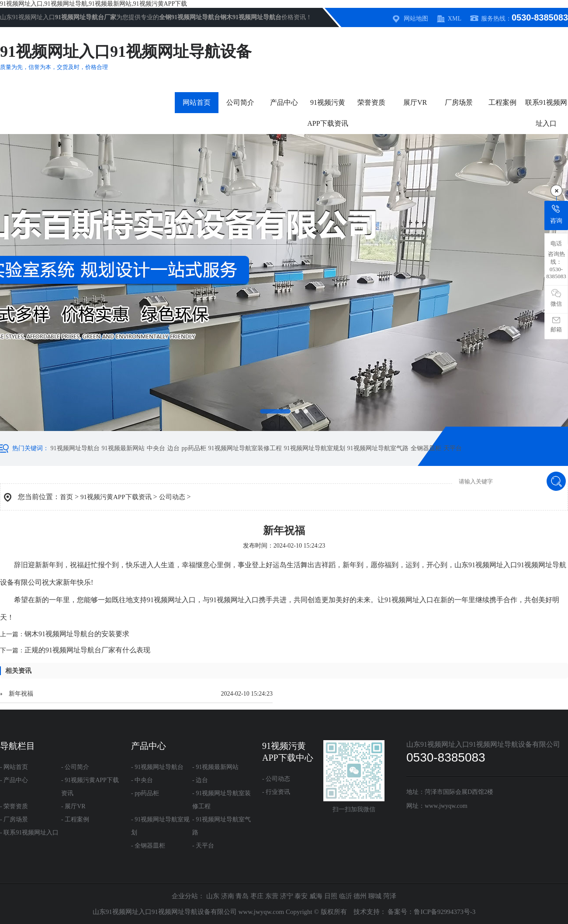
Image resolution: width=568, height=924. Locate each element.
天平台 (453, 448)
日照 (331, 896)
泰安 (301, 896)
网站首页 (197, 102)
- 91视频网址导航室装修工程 (222, 800)
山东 (213, 896)
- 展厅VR (73, 806)
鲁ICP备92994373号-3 (445, 912)
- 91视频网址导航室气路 (222, 826)
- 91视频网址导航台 (157, 767)
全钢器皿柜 (426, 448)
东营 (272, 896)
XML (455, 19)
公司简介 (240, 102)
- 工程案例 (75, 819)
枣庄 (257, 896)
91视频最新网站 (123, 448)
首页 (66, 497)
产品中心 (284, 102)
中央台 (156, 448)
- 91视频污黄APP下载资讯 (90, 787)
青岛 (242, 896)
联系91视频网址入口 (546, 113)
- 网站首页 (14, 767)
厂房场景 (459, 102)
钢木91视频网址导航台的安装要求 (77, 634)
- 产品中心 (14, 780)
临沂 (346, 896)
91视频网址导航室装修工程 (245, 448)
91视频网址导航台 (75, 448)
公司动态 (172, 497)
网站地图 (416, 19)
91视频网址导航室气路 (378, 448)
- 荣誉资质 (14, 806)
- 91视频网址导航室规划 (160, 826)
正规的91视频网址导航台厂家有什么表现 (87, 650)
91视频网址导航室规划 (315, 448)
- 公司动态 (276, 779)
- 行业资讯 (276, 792)
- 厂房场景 (14, 819)
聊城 (375, 896)
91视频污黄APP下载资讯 (327, 113)
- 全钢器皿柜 (148, 846)
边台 (173, 448)
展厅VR (415, 102)
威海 (316, 896)
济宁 (287, 896)
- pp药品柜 (145, 793)
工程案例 (502, 102)
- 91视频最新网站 (215, 767)
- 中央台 (142, 780)
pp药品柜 (194, 448)
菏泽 (390, 896)
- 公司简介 (75, 767)
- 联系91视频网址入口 (29, 833)
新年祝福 (21, 694)
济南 (228, 896)
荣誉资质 (371, 102)
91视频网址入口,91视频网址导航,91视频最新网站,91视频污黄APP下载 (94, 4)
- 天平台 (203, 846)
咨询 (556, 214)
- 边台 (200, 780)
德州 (360, 896)
